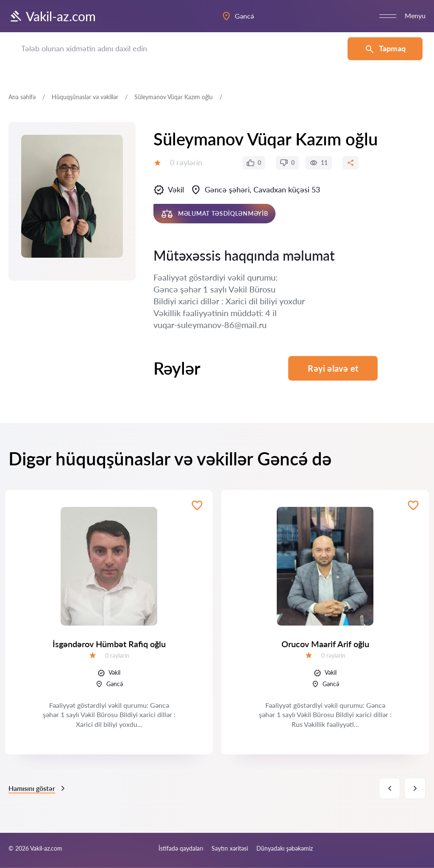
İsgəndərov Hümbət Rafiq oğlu (109, 644)
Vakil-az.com (52, 16)
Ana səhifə (22, 97)
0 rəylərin (186, 162)
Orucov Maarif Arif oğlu (325, 644)
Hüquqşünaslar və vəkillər (85, 97)
